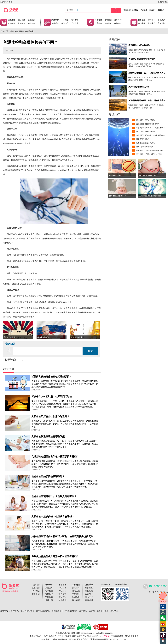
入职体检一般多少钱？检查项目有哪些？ (53, 517)
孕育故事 (98, 23)
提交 (90, 351)
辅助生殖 (118, 20)
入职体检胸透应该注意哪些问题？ (49, 437)
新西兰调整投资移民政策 (145, 143)
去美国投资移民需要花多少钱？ (148, 124)
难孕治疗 (152, 10)
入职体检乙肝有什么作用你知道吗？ (50, 416)
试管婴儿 (144, 10)
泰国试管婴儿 (58, 611)
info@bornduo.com (118, 639)
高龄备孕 (21, 20)
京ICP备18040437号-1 (54, 636)
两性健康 (118, 23)
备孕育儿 (15, 611)
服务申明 (36, 594)
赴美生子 (135, 10)
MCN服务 (36, 591)
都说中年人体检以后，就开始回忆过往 (52, 397)
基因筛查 (108, 23)
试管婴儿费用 (102, 611)
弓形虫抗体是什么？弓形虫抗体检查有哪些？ (55, 556)
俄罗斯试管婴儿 (43, 611)
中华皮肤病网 (71, 611)
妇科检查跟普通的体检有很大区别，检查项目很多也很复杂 (62, 536)
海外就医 (142, 20)
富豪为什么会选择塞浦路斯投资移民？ (150, 150)
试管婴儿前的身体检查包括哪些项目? (51, 377)
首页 (12, 31)
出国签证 (161, 20)
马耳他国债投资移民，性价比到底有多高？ (152, 135)
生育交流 (98, 20)
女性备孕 (12, 23)
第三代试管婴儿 (27, 611)
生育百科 (108, 20)
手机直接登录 (163, 2)
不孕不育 (55, 20)
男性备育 (21, 23)
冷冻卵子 (142, 23)
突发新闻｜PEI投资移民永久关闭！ (149, 154)
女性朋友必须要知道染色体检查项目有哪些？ (55, 457)
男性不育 (75, 20)
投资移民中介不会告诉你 (145, 120)
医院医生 (152, 20)
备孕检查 (31, 20)
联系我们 (36, 588)
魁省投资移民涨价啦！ (145, 139)
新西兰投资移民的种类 (145, 147)
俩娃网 (92, 611)
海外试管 (55, 23)
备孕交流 (31, 23)
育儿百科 (76, 588)
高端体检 (161, 23)
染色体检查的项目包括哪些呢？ (48, 476)
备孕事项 (12, 20)
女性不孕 (65, 20)
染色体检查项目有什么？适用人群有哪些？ (54, 496)
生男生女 (161, 10)
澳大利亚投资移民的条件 (145, 131)
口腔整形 (83, 611)
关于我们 (36, 585)
